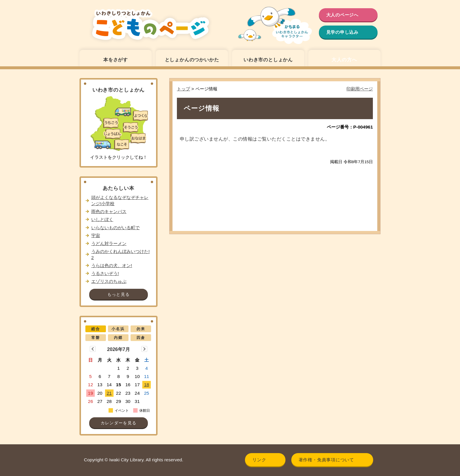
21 (109, 393)
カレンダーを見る (119, 423)
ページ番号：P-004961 (350, 127)
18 (147, 385)
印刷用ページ (360, 89)
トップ (184, 89)
